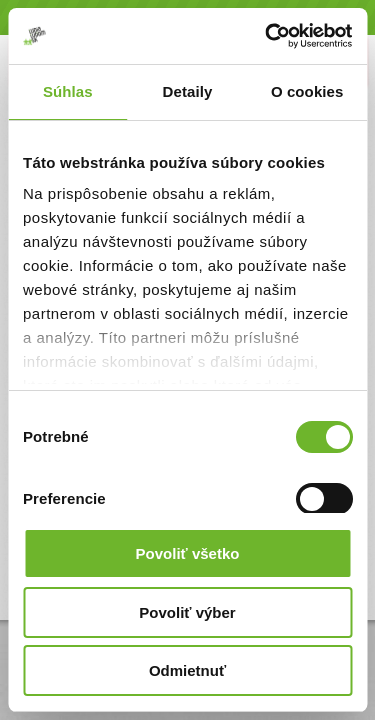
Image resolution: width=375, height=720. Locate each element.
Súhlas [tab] (68, 91)
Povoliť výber (187, 612)
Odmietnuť (187, 670)
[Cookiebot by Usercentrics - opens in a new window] (267, 36)
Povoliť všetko (188, 553)
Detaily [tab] (188, 91)
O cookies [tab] (307, 91)
